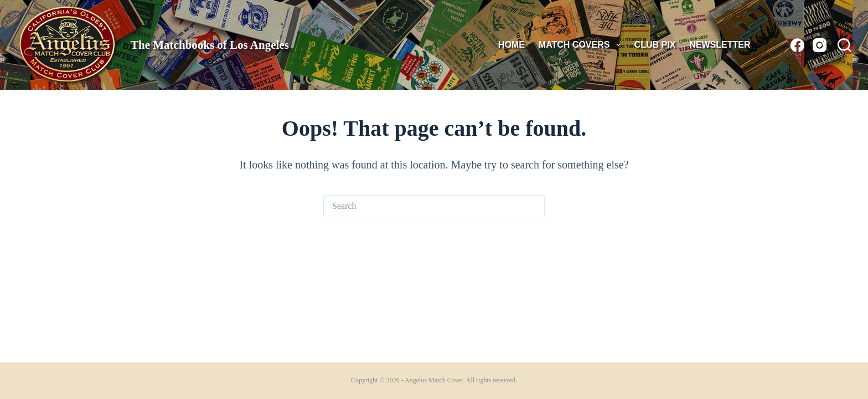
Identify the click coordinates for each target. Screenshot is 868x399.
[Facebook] (797, 45)
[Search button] (534, 206)
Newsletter (720, 45)
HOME (512, 45)
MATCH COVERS (582, 45)
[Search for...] (423, 206)
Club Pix (655, 45)
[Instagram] (820, 45)
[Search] (844, 45)
